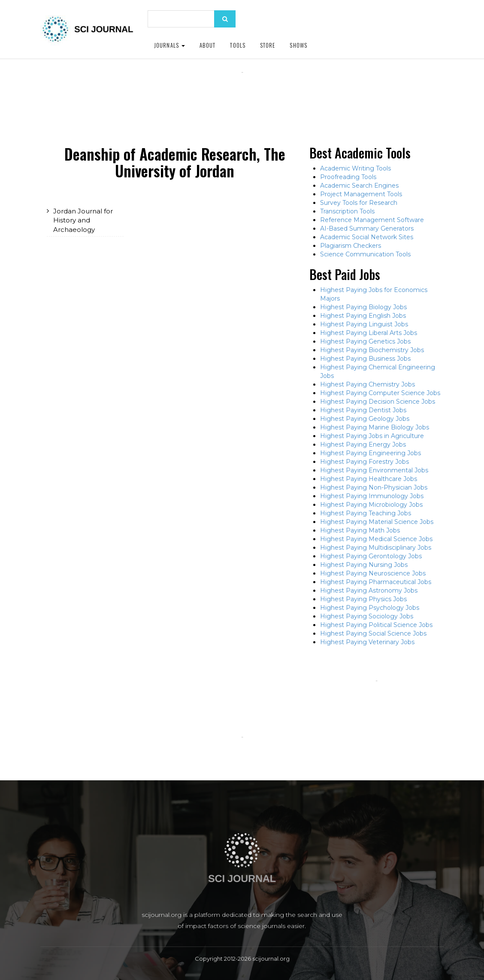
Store (268, 45)
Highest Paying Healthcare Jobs (369, 479)
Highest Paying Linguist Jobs (364, 324)
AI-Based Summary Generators (367, 228)
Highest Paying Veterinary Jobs (367, 642)
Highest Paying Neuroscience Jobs (373, 573)
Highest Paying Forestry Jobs (365, 462)
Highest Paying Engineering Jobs (371, 453)
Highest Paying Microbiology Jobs (371, 505)
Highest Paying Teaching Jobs (366, 513)
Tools (238, 45)
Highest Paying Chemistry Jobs (368, 384)
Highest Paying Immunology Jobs (372, 496)
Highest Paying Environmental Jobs (374, 470)
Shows (298, 45)
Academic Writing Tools (355, 168)
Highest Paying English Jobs (363, 316)
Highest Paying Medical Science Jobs (376, 539)
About (208, 45)
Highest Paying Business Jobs (365, 359)
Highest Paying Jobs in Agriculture (372, 436)
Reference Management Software (372, 220)
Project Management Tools (361, 194)
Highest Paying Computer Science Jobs (380, 393)
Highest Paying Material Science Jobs (377, 522)
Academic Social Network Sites (367, 237)
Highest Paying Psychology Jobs (370, 608)
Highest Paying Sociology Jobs (367, 616)
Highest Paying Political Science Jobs (376, 625)
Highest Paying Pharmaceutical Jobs (376, 582)
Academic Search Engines (359, 186)
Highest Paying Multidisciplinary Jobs (376, 548)
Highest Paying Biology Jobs (363, 307)
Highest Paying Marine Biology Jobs (375, 427)
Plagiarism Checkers (351, 246)
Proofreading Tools (348, 177)
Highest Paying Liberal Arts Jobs (369, 333)
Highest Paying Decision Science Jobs (378, 402)
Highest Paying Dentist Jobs (363, 410)
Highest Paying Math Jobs (360, 530)
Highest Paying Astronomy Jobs (369, 590)
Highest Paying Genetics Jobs (365, 341)
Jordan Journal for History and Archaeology (83, 220)
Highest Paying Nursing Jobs (364, 565)
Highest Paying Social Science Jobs (373, 633)
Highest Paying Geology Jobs (365, 419)
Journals (169, 45)
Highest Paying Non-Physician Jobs (374, 487)
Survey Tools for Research (359, 203)
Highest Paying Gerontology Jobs (371, 556)
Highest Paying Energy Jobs (363, 444)
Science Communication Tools (365, 254)
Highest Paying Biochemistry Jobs (372, 350)
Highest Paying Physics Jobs (363, 599)
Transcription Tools (347, 211)
